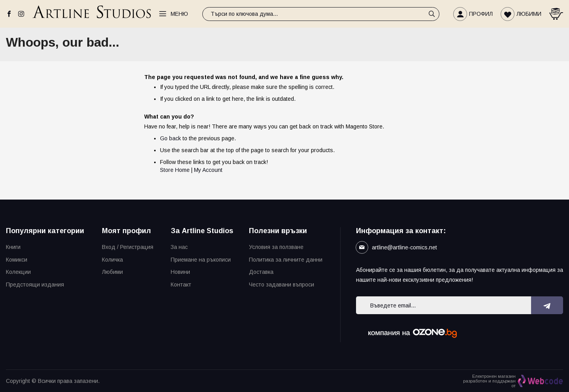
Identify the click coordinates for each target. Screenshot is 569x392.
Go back (171, 138)
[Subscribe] (547, 305)
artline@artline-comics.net (404, 247)
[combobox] (321, 14)
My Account (208, 170)
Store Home (175, 170)
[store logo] (92, 14)
